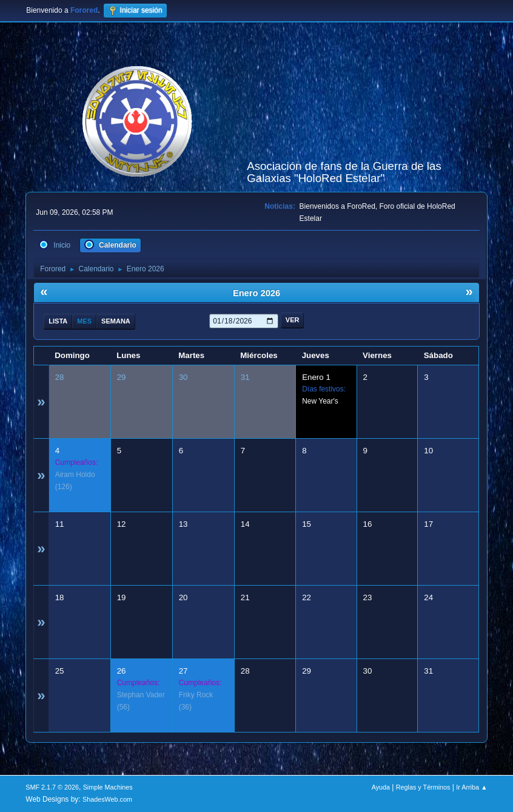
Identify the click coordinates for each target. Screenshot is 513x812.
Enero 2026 (256, 293)
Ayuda (381, 787)
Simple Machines (108, 787)
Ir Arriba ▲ (471, 787)
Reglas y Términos (423, 787)
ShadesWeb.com (107, 799)
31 (245, 377)
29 (122, 377)
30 (183, 377)
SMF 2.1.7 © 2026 (52, 787)
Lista (58, 321)
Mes (84, 321)
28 (60, 377)
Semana (116, 321)
